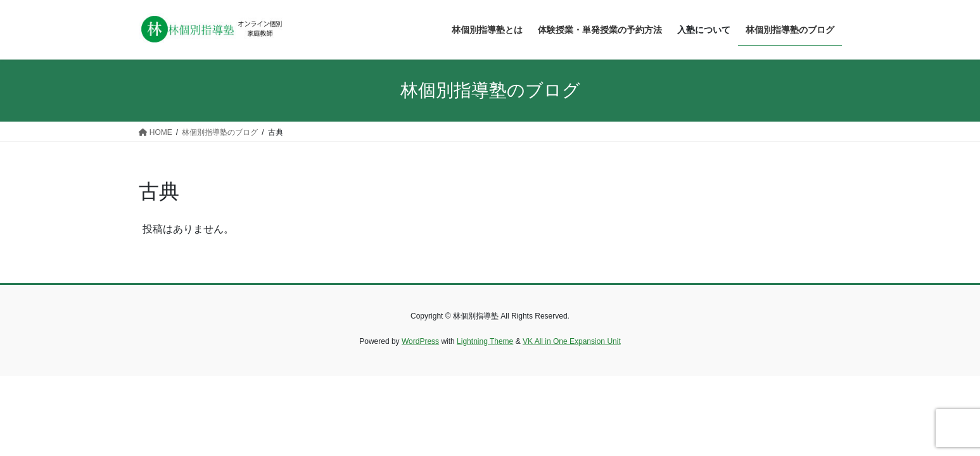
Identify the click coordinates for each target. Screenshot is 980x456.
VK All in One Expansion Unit (572, 341)
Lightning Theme (485, 341)
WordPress (420, 341)
